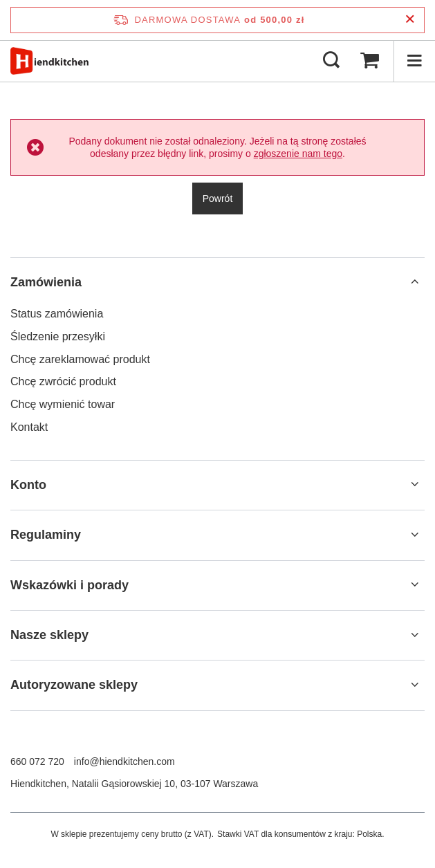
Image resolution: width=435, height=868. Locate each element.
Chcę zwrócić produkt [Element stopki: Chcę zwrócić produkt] (63, 381)
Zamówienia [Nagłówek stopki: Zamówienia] (46, 282)
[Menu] (414, 61)
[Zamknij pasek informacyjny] (410, 20)
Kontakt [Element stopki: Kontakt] (29, 427)
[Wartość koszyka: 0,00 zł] (369, 61)
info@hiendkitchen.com (124, 761)
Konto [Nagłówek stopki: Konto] (28, 485)
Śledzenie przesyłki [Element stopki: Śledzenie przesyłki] (58, 336)
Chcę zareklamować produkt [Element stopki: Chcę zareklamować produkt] (80, 359)
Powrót (218, 198)
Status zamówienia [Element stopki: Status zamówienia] (57, 314)
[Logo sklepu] (49, 61)
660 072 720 (37, 761)
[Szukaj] (331, 61)
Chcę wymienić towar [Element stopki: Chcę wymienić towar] (63, 404)
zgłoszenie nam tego (298, 154)
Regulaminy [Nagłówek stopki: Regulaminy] (46, 535)
